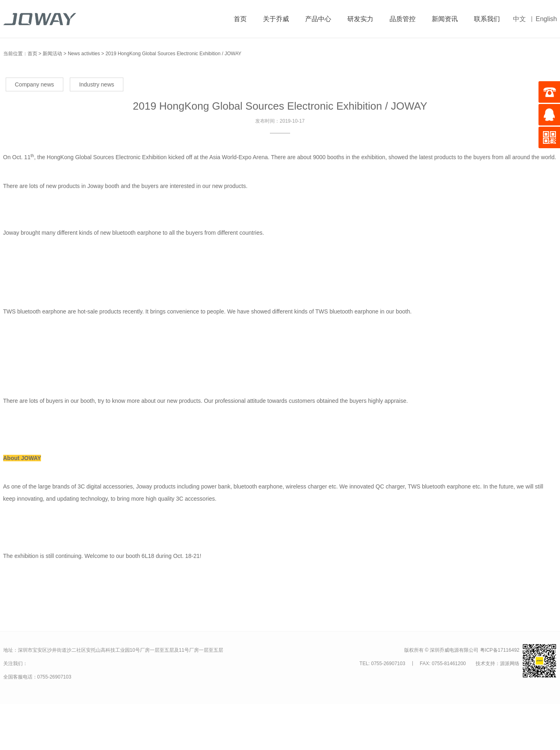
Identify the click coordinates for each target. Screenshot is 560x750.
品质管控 (403, 19)
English (546, 19)
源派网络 (510, 664)
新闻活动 (52, 54)
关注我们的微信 (57, 664)
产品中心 (318, 19)
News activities (84, 54)
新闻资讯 (445, 19)
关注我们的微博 (40, 663)
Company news (35, 84)
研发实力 (360, 19)
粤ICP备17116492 (500, 650)
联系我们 (487, 19)
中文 (519, 19)
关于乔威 (276, 19)
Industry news (97, 84)
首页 (240, 19)
